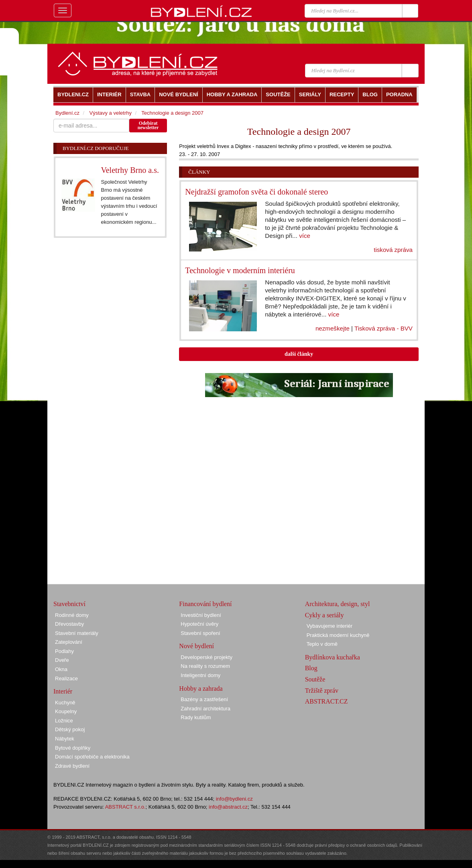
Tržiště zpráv (322, 691)
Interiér (63, 691)
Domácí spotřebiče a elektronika (92, 757)
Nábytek (65, 739)
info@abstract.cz (228, 807)
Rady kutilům (196, 717)
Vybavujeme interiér (330, 626)
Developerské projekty (206, 657)
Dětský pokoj (70, 729)
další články (299, 354)
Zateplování (69, 642)
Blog (311, 668)
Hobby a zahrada (201, 689)
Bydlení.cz (67, 113)
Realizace (66, 678)
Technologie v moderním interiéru (240, 270)
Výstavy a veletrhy (110, 113)
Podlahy (64, 651)
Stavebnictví (69, 604)
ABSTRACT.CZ (327, 701)
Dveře (62, 660)
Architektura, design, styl (338, 604)
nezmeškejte (333, 328)
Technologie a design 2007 (172, 113)
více (305, 236)
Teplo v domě (322, 644)
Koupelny (66, 711)
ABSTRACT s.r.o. (125, 807)
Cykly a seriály (324, 615)
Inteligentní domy (200, 675)
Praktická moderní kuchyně (338, 635)
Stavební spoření (200, 633)
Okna (61, 669)
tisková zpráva (393, 250)
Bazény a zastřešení (204, 699)
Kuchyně (65, 703)
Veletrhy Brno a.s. (130, 170)
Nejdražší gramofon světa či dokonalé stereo (256, 192)
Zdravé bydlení (72, 766)
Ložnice (64, 721)
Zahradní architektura (205, 709)
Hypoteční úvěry (199, 624)
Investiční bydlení (201, 615)
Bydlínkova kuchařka (333, 657)
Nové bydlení (196, 646)
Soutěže (315, 679)
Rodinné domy (72, 615)
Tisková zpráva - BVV (383, 328)
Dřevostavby (69, 624)
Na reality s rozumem (205, 666)
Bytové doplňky (73, 748)
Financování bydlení (205, 604)
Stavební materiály (77, 633)
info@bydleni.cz (234, 799)
